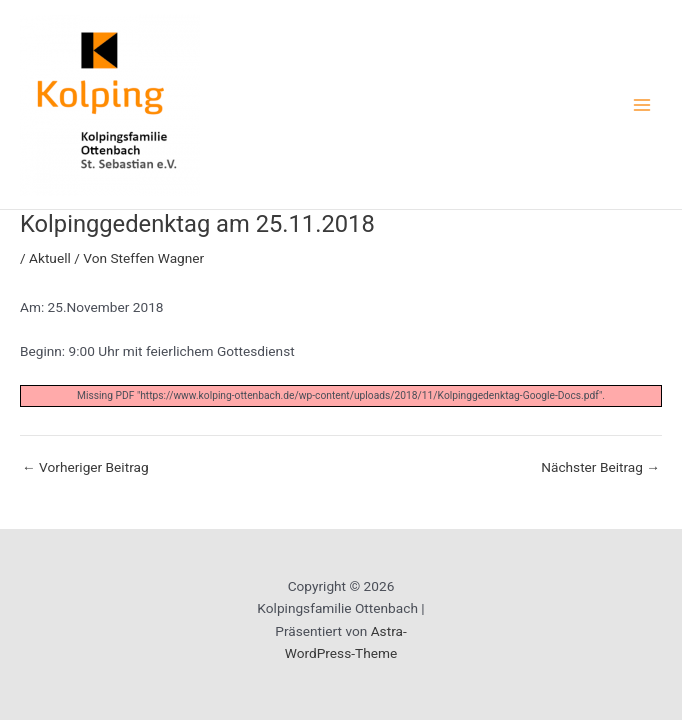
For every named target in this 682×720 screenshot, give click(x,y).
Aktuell (50, 258)
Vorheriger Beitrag (85, 468)
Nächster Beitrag (600, 468)
